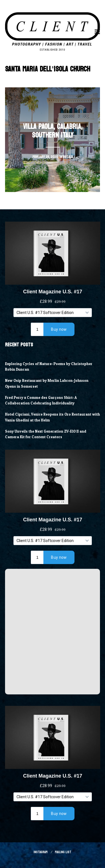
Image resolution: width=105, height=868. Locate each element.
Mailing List (63, 852)
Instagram (41, 852)
